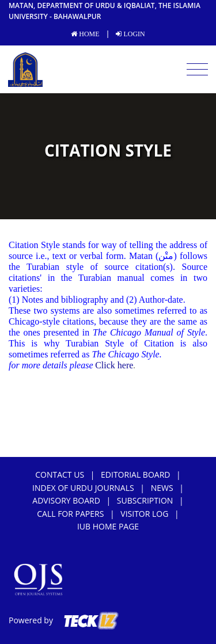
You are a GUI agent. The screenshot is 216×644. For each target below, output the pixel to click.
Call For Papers (70, 514)
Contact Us (60, 475)
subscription (145, 500)
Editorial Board (135, 475)
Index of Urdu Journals (83, 488)
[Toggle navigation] (197, 70)
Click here (114, 365)
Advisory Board (66, 500)
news (162, 488)
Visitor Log (144, 514)
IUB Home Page (108, 526)
